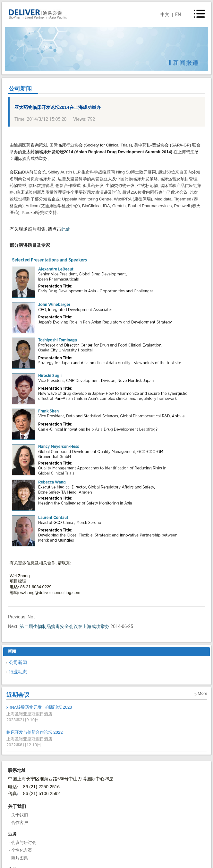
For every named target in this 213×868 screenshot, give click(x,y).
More (202, 693)
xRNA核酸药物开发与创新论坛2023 (39, 707)
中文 (165, 15)
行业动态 (18, 672)
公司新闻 (18, 662)
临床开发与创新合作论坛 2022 (34, 732)
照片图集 (20, 858)
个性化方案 (22, 850)
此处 (66, 229)
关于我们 (20, 815)
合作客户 (20, 823)
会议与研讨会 (24, 842)
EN (178, 14)
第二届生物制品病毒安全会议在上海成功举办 (64, 626)
